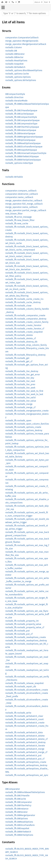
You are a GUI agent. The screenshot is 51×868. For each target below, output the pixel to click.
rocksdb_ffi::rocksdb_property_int (22, 621)
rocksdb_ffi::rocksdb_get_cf (19, 361)
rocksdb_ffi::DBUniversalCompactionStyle (26, 153)
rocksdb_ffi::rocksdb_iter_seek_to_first (24, 391)
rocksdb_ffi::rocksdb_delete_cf (20, 338)
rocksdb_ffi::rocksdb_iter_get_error (23, 375)
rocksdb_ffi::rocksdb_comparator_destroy (26, 319)
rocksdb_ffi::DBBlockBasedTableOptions (25, 792)
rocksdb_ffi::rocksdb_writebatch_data (24, 732)
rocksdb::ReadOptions (16, 61)
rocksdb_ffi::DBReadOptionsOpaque (23, 143)
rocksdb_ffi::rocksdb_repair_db (21, 687)
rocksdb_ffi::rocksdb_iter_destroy (22, 371)
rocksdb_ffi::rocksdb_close (18, 306)
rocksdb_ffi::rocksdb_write (18, 713)
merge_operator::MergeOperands (22, 41)
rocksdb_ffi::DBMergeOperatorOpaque (24, 137)
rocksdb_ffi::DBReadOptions (19, 822)
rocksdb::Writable (14, 177)
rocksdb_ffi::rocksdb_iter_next (20, 381)
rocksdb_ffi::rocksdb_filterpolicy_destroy (25, 355)
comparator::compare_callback (21, 191)
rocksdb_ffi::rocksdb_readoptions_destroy (26, 641)
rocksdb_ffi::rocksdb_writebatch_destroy (25, 742)
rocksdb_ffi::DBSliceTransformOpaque (24, 147)
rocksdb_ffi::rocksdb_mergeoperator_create (27, 411)
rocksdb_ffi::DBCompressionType (21, 124)
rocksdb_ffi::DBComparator (19, 802)
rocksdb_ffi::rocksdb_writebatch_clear (24, 716)
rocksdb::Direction (14, 97)
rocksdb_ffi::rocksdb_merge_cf (20, 407)
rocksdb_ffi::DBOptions (17, 819)
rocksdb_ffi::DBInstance (17, 809)
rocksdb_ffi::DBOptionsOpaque (20, 140)
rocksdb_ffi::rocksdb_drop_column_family (26, 345)
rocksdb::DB (11, 51)
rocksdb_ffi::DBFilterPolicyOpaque (22, 127)
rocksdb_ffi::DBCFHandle (17, 796)
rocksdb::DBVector (14, 57)
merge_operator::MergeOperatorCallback (26, 44)
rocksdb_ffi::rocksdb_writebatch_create (25, 723)
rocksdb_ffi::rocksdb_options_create (23, 427)
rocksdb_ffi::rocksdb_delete (19, 335)
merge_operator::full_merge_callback (24, 204)
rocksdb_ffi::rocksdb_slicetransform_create (27, 690)
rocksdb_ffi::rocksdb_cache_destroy (23, 302)
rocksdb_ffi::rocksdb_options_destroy (24, 430)
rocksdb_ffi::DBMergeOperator (20, 815)
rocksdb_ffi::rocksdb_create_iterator (23, 325)
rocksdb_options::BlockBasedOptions (24, 70)
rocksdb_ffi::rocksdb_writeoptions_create (26, 762)
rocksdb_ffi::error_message (18, 217)
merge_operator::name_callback (21, 207)
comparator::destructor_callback (22, 194)
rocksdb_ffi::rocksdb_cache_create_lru (24, 299)
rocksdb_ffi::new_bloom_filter (20, 220)
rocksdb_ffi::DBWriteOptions (19, 835)
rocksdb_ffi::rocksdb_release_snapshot (24, 683)
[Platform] (14, 2)
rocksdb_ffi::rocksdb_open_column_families (27, 424)
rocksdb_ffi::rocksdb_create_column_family (27, 322)
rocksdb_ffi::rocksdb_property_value (23, 624)
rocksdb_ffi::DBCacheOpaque (20, 114)
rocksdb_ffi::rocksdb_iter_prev (20, 384)
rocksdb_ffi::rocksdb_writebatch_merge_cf (26, 752)
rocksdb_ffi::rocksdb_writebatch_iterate (25, 746)
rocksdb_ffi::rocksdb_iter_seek (20, 388)
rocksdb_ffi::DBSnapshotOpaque (21, 150)
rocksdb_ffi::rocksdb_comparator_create (25, 315)
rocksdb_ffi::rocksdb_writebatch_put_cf (25, 759)
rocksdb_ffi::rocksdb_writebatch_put (23, 755)
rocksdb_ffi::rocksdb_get (17, 358)
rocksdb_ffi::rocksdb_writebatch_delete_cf (26, 739)
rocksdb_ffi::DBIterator (16, 812)
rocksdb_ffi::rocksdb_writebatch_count (24, 719)
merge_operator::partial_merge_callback (26, 210)
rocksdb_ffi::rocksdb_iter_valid (20, 398)
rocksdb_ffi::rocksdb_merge (19, 404)
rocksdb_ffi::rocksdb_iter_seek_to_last (24, 394)
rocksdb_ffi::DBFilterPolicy (18, 805)
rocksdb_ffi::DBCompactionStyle (21, 117)
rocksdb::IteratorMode (16, 101)
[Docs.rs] (2, 2)
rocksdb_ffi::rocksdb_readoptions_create (26, 637)
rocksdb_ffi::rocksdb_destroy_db (21, 342)
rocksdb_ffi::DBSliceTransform (20, 825)
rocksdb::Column (14, 47)
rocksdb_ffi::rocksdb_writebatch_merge (25, 749)
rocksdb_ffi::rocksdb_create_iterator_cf (25, 329)
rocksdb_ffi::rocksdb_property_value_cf (25, 627)
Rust (46, 2)
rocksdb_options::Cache (17, 74)
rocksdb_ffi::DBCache (16, 799)
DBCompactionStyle (15, 94)
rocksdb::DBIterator (15, 54)
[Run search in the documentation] (26, 13)
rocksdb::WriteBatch (15, 67)
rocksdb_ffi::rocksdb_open (18, 421)
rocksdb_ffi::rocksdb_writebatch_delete (25, 736)
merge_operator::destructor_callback (24, 201)
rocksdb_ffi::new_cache (17, 223)
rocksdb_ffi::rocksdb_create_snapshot (24, 332)
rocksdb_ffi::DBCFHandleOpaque (21, 110)
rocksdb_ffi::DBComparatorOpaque (22, 120)
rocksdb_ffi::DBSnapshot (17, 828)
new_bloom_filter (14, 214)
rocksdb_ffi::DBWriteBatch (18, 832)
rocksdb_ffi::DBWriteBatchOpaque (22, 156)
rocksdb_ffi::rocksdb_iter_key (20, 378)
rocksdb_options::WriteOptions (21, 80)
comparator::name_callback (19, 197)
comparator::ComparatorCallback (22, 38)
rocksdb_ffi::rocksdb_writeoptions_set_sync (27, 775)
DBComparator (13, 789)
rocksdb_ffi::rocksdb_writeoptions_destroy (26, 765)
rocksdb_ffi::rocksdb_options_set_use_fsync (27, 611)
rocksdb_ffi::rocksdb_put (17, 631)
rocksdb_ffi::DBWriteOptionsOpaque (23, 160)
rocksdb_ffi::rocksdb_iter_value (21, 401)
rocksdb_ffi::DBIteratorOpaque (20, 133)
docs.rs (37, 2)
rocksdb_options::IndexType (19, 163)
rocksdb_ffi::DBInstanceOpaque (21, 130)
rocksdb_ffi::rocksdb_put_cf (19, 634)
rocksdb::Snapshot (14, 64)
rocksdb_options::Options (18, 77)
